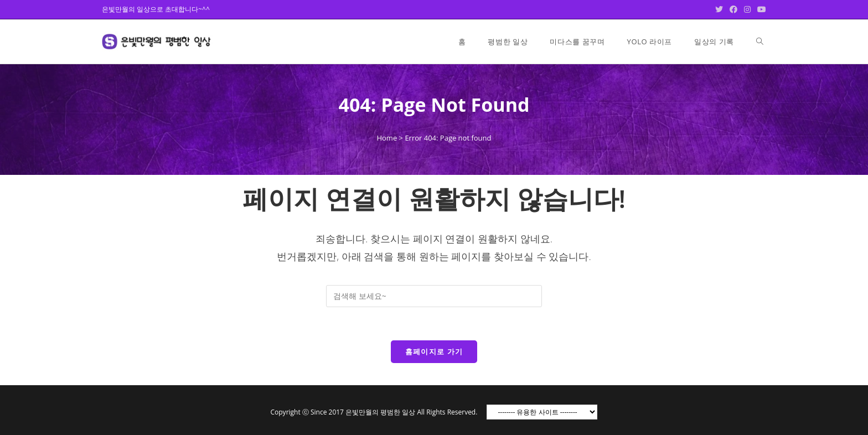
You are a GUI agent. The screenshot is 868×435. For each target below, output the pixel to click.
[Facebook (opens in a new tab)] (733, 9)
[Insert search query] (434, 296)
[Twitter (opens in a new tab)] (719, 9)
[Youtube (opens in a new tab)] (760, 9)
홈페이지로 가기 (434, 351)
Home (387, 138)
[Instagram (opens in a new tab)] (747, 9)
